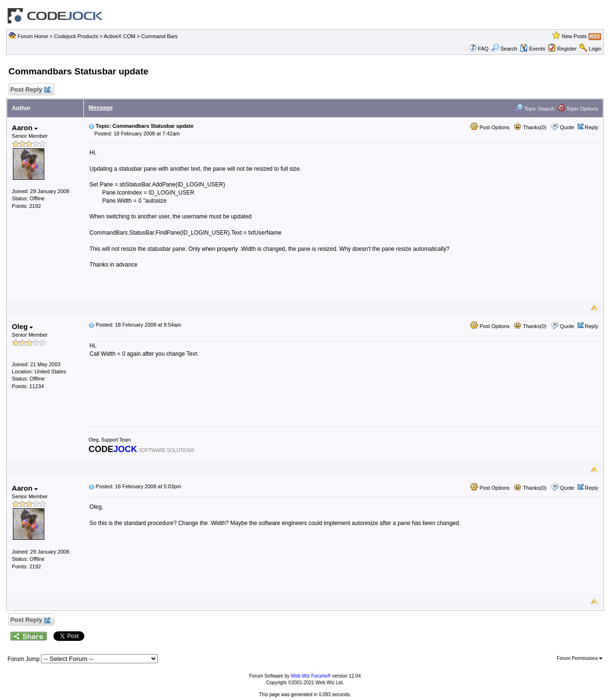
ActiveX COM (120, 36)
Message (101, 108)
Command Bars (159, 36)
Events (533, 49)
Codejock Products (76, 36)
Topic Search (535, 109)
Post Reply (30, 90)
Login (595, 49)
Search (504, 49)
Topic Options (578, 109)
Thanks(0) (530, 127)
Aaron (25, 128)
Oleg (23, 326)
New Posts (574, 36)
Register (567, 49)
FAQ (483, 49)
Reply (591, 127)
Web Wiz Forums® (311, 676)
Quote (567, 127)
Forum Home (33, 36)
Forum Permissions (579, 658)
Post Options (490, 127)
